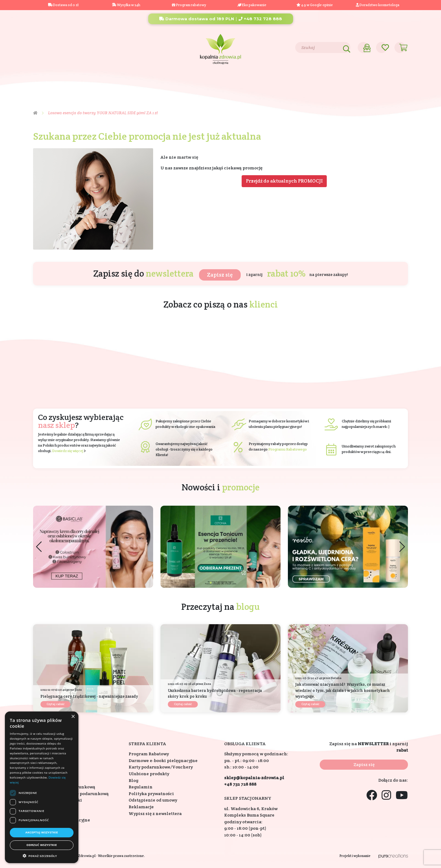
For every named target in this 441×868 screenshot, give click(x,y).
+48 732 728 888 (260, 19)
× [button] (73, 717)
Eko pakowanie (254, 5)
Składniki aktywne (220, 81)
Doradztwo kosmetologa (378, 5)
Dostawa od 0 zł (63, 5)
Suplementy (95, 81)
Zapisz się (220, 275)
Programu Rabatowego (288, 449)
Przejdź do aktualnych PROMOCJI (284, 181)
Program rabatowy (189, 5)
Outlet (391, 81)
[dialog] (42, 787)
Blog (74, 47)
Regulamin (141, 787)
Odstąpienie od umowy (153, 800)
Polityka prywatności (151, 794)
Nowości (329, 81)
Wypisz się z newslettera (155, 813)
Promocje (358, 81)
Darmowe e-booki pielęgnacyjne (163, 760)
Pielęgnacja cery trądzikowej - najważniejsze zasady (89, 696)
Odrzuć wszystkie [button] (41, 845)
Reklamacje (141, 807)
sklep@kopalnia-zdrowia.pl (254, 778)
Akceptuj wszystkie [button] (42, 832)
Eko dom (174, 81)
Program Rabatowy (149, 754)
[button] (402, 547)
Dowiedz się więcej (68, 451)
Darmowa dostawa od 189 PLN (197, 19)
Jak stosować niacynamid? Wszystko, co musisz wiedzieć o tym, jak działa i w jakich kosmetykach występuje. (343, 690)
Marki (264, 81)
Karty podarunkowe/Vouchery (161, 767)
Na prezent (136, 81)
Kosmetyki (55, 81)
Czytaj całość (55, 704)
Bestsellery (298, 81)
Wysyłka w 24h (126, 5)
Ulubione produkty (149, 774)
